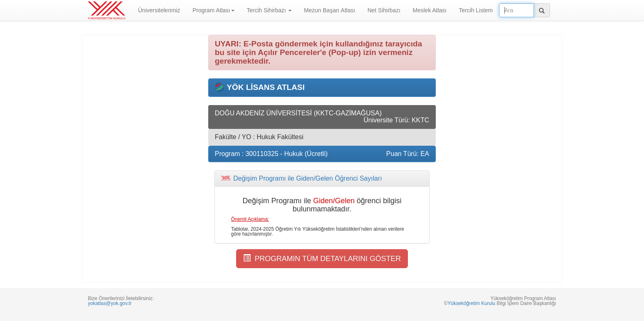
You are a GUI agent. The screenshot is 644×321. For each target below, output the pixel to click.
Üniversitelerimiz (159, 10)
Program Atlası (214, 10)
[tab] (322, 179)
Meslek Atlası (430, 10)
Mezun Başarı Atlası (330, 10)
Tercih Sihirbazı (269, 10)
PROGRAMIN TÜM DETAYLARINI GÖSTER (322, 258)
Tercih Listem (476, 10)
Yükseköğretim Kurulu (471, 303)
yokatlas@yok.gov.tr (110, 303)
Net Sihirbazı (384, 10)
